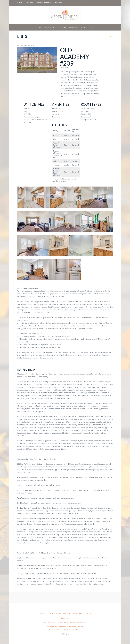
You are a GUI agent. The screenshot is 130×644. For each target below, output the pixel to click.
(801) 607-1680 (49, 622)
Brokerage (65, 618)
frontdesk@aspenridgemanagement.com (46, 3)
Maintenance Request (82, 613)
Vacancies (50, 613)
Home (41, 613)
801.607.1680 (22, 3)
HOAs (59, 613)
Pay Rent (67, 613)
